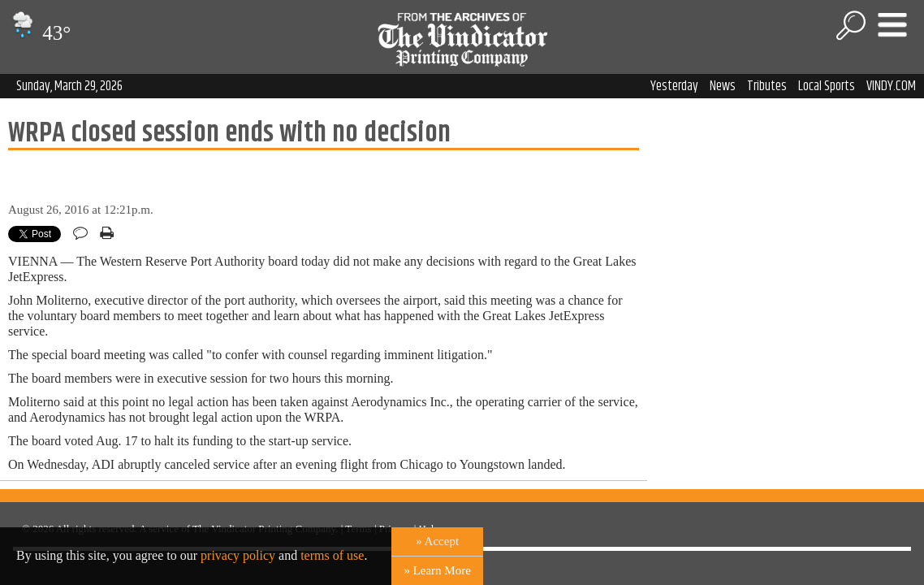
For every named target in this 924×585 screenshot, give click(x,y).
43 (39, 33)
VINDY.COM (891, 86)
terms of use (332, 555)
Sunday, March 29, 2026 (69, 86)
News (723, 86)
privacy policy (238, 555)
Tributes (767, 86)
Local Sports (827, 86)
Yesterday (674, 86)
